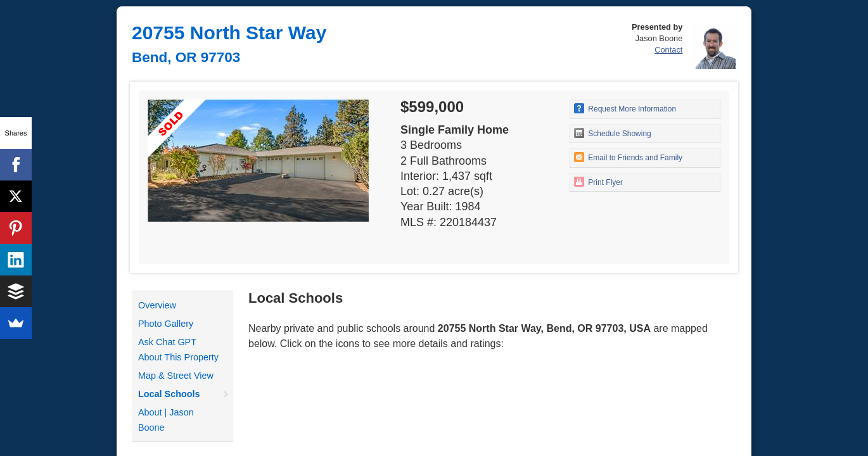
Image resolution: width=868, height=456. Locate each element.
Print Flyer (598, 182)
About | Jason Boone (166, 420)
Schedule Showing (613, 133)
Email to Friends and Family (628, 157)
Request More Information (625, 108)
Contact (668, 50)
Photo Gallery (166, 324)
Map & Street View (176, 376)
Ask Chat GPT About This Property (178, 350)
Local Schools (169, 394)
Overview (157, 305)
